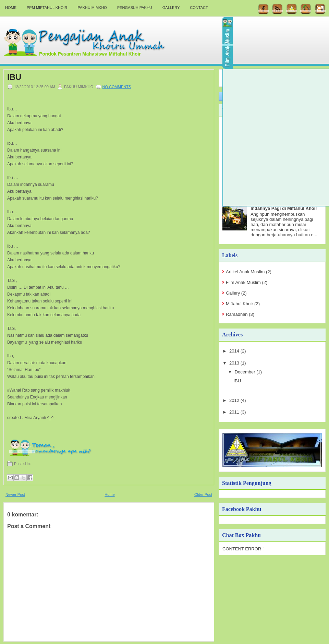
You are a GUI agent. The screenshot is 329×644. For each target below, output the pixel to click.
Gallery (171, 8)
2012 (235, 400)
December (246, 372)
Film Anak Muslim (243, 282)
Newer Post (15, 494)
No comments (117, 87)
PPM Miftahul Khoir (47, 8)
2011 (235, 412)
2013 (235, 363)
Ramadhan (237, 314)
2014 (235, 351)
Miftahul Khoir (239, 304)
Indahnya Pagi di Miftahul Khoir (284, 208)
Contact (199, 8)
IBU (14, 77)
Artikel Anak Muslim (245, 272)
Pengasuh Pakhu (135, 8)
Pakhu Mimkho (92, 8)
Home (11, 8)
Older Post (203, 494)
